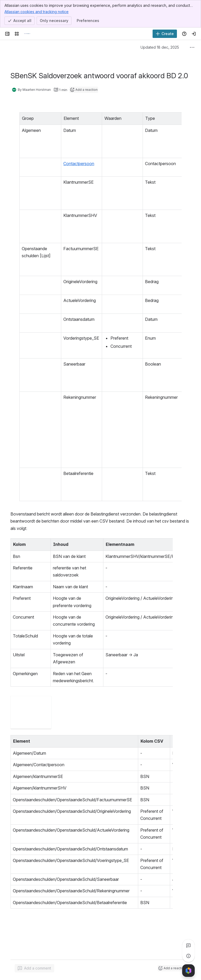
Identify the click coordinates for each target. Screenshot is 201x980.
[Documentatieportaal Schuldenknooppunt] (27, 34)
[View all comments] (188, 945)
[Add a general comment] (34, 968)
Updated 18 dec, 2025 (160, 47)
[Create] (165, 34)
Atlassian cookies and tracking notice (37, 12)
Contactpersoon (70, 164)
